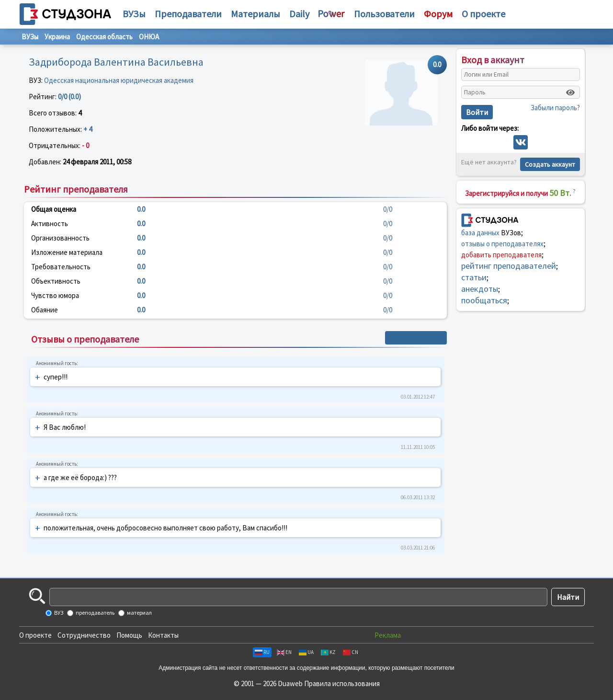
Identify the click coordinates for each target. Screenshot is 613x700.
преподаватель (95, 613)
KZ (328, 652)
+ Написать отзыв (416, 338)
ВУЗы (134, 14)
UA (306, 652)
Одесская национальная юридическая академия (119, 80)
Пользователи (384, 14)
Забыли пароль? (555, 108)
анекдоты (480, 289)
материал (139, 613)
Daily (299, 14)
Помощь (129, 635)
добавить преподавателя (501, 255)
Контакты (163, 635)
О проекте (35, 635)
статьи (474, 277)
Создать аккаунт (550, 164)
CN (351, 652)
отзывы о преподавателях (502, 244)
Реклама (388, 635)
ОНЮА (149, 37)
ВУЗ (58, 613)
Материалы (255, 14)
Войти (477, 112)
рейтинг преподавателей (509, 266)
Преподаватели (188, 14)
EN (284, 652)
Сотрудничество (84, 635)
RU (262, 652)
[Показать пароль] (570, 92)
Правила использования (342, 683)
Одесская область (104, 37)
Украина (57, 37)
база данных (480, 233)
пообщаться (484, 300)
